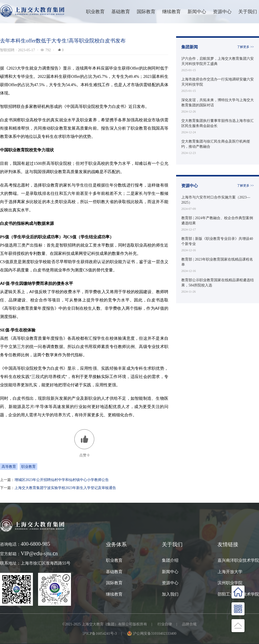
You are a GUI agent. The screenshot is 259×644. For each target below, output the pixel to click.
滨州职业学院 (230, 583)
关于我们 (248, 12)
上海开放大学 (230, 572)
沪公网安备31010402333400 (155, 633)
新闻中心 (197, 12)
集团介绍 (170, 560)
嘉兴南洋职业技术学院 (238, 560)
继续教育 (114, 594)
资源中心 (222, 12)
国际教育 (114, 583)
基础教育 (121, 12)
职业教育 (95, 12)
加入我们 (170, 594)
